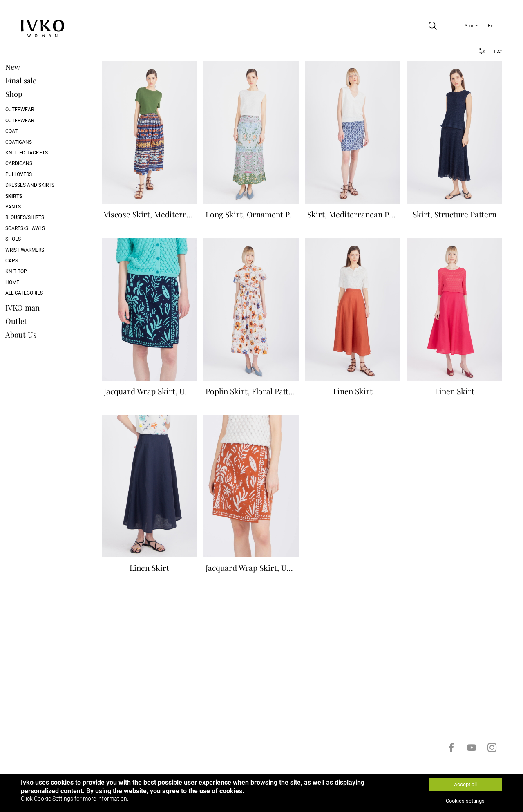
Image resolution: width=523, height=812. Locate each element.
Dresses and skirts (45, 186)
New (28, 67)
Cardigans (34, 164)
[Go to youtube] (472, 772)
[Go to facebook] (451, 772)
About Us (36, 334)
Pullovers (34, 175)
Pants (28, 207)
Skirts (29, 196)
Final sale (36, 81)
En (491, 26)
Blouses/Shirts (40, 218)
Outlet (31, 321)
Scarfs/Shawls (40, 228)
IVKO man (38, 308)
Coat (27, 132)
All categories (39, 293)
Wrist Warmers (40, 250)
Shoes (28, 239)
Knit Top (31, 272)
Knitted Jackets (42, 153)
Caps (27, 261)
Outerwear (35, 110)
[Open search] (433, 26)
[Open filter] (488, 51)
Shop (29, 94)
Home (27, 282)
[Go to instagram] (492, 772)
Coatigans (34, 142)
